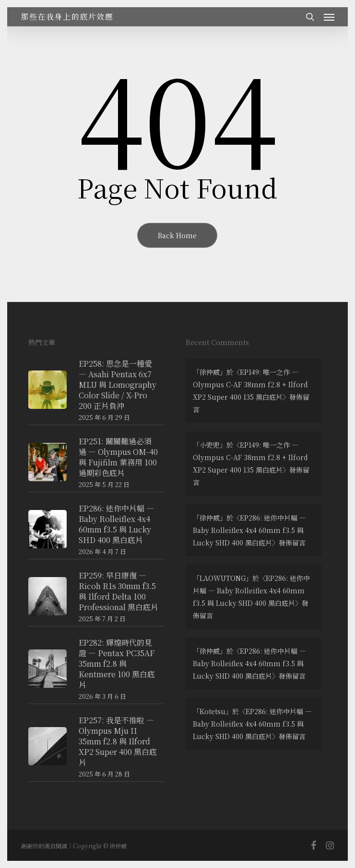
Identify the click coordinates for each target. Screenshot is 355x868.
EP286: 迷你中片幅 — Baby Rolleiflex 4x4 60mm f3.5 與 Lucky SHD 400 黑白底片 (249, 530)
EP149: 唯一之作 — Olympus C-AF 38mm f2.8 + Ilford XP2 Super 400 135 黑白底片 (250, 384)
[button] (329, 17)
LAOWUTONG (223, 578)
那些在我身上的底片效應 (67, 17)
